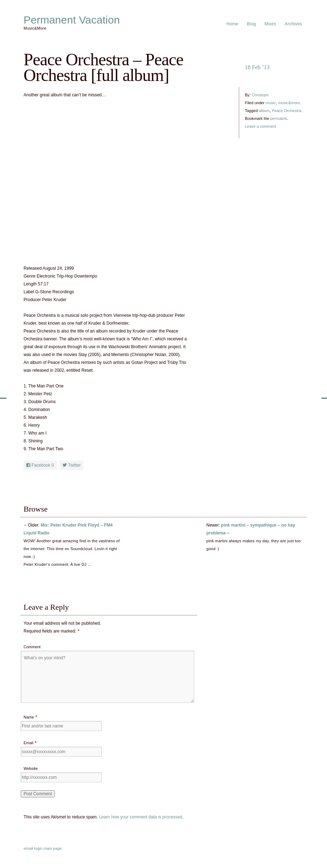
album (264, 111)
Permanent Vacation (72, 20)
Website (31, 768)
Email (29, 743)
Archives (293, 24)
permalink (279, 118)
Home (232, 24)
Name (29, 717)
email (28, 848)
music (271, 103)
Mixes (270, 24)
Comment (32, 647)
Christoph (260, 95)
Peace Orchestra (286, 111)
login (38, 848)
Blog (251, 24)
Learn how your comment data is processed (140, 817)
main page (53, 848)
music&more (289, 103)
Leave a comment (260, 126)
